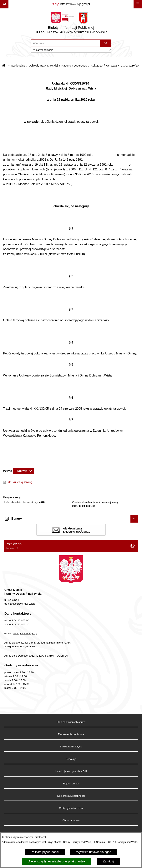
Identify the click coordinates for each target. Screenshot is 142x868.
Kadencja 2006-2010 (74, 66)
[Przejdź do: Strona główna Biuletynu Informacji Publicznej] (4, 66)
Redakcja (71, 759)
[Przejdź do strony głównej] (71, 24)
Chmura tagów (71, 820)
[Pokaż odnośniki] (4, 4)
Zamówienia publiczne (71, 734)
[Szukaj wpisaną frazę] (106, 43)
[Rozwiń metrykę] (23, 471)
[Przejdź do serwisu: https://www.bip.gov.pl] (71, 4)
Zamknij (108, 861)
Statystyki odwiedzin (71, 808)
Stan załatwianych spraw (71, 722)
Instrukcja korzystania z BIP (71, 771)
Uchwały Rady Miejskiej (43, 66)
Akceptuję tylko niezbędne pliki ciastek (57, 861)
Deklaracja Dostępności (71, 796)
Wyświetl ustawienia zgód (94, 852)
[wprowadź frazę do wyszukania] (66, 43)
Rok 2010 (97, 66)
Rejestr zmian (71, 784)
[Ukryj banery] (134, 519)
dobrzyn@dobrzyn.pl (25, 633)
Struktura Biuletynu (71, 747)
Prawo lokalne (16, 66)
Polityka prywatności (45, 852)
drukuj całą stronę (20, 482)
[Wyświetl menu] (138, 4)
